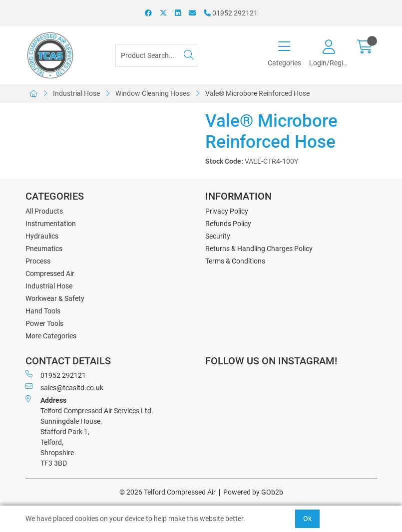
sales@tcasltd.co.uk (64, 387)
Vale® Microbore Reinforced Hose (257, 93)
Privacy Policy (227, 211)
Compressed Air (50, 273)
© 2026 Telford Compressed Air (168, 492)
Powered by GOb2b (253, 492)
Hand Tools (43, 311)
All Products (44, 211)
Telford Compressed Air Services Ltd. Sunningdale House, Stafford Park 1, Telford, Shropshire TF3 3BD (89, 431)
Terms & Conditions (235, 261)
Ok (307, 519)
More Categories (51, 336)
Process (38, 261)
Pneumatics (44, 249)
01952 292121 (231, 13)
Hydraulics (42, 236)
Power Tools (44, 323)
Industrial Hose (76, 93)
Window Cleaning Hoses (153, 93)
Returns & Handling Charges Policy (259, 249)
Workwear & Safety (55, 298)
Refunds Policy (228, 224)
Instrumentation (51, 224)
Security (218, 236)
